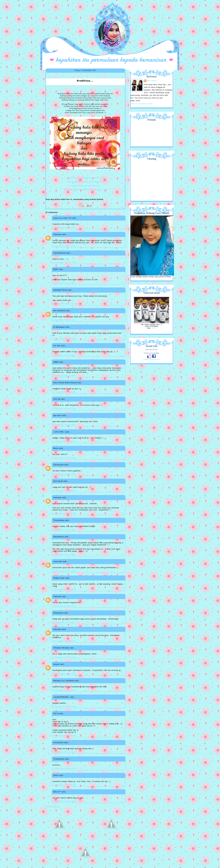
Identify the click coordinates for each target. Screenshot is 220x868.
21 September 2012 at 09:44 (64, 283)
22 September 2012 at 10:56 (64, 589)
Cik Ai (56, 714)
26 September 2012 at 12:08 (64, 801)
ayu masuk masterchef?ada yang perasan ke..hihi (85, 190)
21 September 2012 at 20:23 (64, 513)
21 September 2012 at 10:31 (64, 320)
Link (154, 328)
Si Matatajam (59, 327)
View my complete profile (141, 104)
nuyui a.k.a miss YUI (62, 218)
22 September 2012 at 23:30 (64, 674)
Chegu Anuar (59, 578)
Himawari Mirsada (61, 648)
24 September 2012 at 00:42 (64, 706)
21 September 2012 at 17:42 (64, 474)
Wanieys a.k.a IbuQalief (64, 681)
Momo (56, 448)
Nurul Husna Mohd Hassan (65, 383)
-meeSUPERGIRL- (61, 697)
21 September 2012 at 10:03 (64, 304)
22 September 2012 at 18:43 (64, 657)
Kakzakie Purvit (60, 290)
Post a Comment (53, 807)
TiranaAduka (59, 520)
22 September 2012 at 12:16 (64, 606)
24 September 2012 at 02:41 (64, 736)
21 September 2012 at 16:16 (64, 458)
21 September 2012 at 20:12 (64, 491)
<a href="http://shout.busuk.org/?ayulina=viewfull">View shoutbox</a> (152, 179)
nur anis (57, 346)
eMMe (56, 362)
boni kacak (58, 481)
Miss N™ (57, 792)
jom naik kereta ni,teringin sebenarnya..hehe (85, 178)
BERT (56, 269)
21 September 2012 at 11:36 (64, 376)
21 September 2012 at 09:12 (64, 262)
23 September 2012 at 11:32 (64, 690)
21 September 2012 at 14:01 (64, 425)
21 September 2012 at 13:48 (64, 408)
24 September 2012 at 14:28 (64, 768)
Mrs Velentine (59, 311)
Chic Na (57, 399)
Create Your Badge (152, 353)
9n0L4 (56, 775)
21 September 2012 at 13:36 (64, 392)
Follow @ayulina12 (152, 359)
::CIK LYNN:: (59, 432)
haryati (56, 664)
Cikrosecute (59, 465)
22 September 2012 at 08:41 (64, 571)
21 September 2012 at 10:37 (64, 355)
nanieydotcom (59, 253)
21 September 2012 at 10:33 (64, 339)
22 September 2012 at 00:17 (64, 555)
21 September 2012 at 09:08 (64, 246)
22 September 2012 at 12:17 (64, 622)
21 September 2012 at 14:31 (64, 441)
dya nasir (57, 415)
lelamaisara (58, 613)
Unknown (57, 234)
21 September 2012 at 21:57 (64, 530)
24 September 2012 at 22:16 (64, 785)
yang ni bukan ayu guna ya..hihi (85, 186)
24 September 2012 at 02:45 (64, 752)
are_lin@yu (152, 81)
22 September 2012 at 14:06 (64, 641)
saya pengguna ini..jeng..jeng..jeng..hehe (85, 182)
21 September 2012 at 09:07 (64, 227)
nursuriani (58, 562)
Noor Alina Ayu (152, 349)
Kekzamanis (59, 537)
